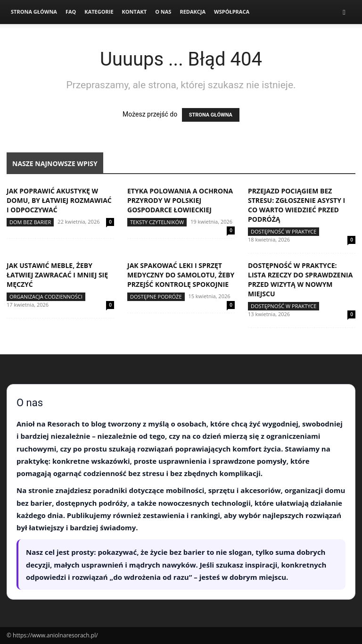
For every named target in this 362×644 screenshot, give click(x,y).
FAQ (71, 12)
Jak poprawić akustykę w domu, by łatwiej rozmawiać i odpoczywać (59, 200)
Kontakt (135, 12)
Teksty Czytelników (157, 222)
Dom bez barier (30, 222)
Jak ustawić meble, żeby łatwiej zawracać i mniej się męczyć (57, 275)
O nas (163, 12)
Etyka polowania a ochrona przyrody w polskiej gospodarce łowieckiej (180, 200)
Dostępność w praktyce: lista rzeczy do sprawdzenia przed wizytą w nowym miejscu (300, 280)
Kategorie (99, 12)
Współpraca (232, 12)
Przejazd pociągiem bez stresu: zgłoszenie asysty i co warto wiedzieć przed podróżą (296, 205)
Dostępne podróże (156, 297)
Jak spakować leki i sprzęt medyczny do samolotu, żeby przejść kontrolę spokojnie (181, 275)
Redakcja (193, 12)
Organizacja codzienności (46, 297)
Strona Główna (34, 12)
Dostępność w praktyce (284, 231)
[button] (344, 12)
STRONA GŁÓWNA (211, 115)
